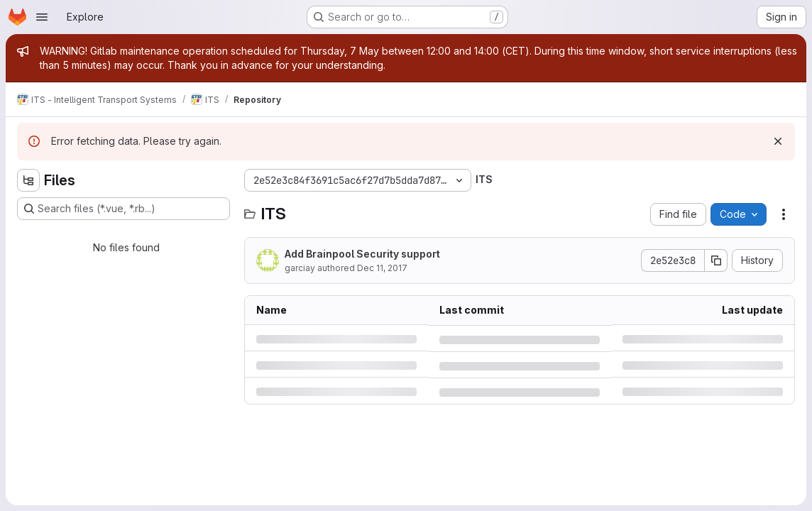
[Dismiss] (778, 141)
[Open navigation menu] (42, 17)
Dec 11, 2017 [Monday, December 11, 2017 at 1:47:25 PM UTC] (382, 268)
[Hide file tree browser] (28, 180)
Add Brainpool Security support (362, 254)
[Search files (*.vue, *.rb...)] (124, 209)
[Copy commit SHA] (716, 260)
